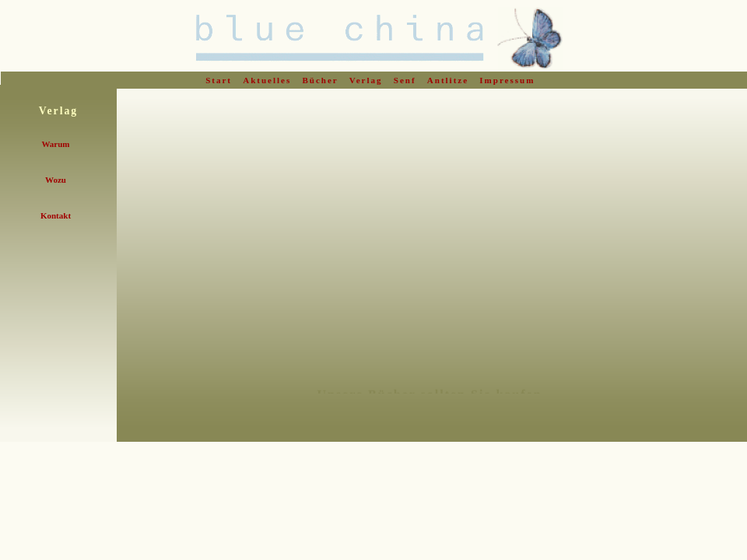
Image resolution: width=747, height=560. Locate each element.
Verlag (368, 80)
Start (221, 80)
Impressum (509, 80)
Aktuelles (269, 80)
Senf (407, 80)
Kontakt (56, 215)
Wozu (56, 180)
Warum (55, 144)
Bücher (323, 80)
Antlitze (450, 80)
